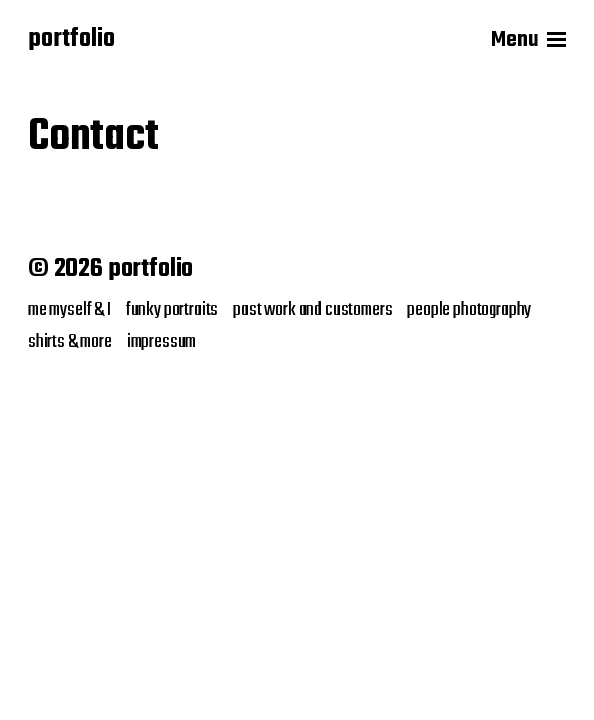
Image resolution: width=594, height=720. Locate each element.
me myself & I (69, 310)
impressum (161, 342)
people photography (469, 310)
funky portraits (172, 310)
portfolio (71, 40)
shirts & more (70, 342)
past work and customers (312, 310)
